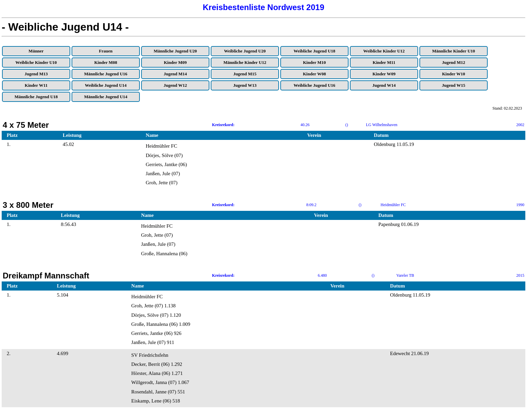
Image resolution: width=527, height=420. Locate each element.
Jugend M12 (454, 62)
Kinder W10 (454, 74)
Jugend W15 (454, 85)
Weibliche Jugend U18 (314, 51)
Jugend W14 (384, 85)
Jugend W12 (175, 85)
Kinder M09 (175, 62)
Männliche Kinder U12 (245, 62)
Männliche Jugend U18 (36, 97)
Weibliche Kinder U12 (384, 51)
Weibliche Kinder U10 (36, 62)
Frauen (106, 51)
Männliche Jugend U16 (106, 74)
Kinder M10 (314, 62)
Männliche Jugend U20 (175, 51)
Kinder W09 (384, 74)
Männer (36, 51)
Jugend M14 (175, 74)
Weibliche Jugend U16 (314, 85)
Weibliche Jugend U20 (245, 51)
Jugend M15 (245, 74)
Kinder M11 (384, 62)
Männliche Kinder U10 (454, 51)
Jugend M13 (36, 74)
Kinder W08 (314, 74)
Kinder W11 (36, 85)
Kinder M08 (106, 62)
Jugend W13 (245, 85)
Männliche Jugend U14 (106, 97)
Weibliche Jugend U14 (106, 85)
